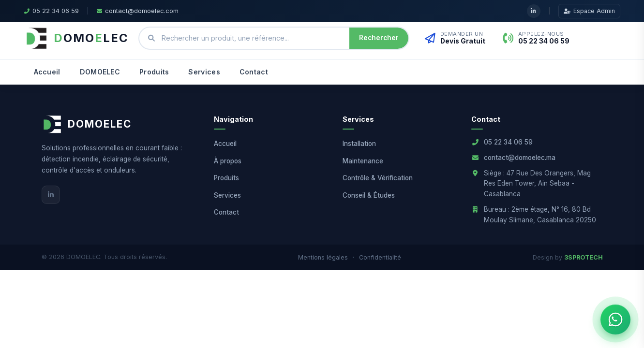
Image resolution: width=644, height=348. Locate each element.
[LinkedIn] (51, 195)
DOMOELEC (100, 72)
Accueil (47, 72)
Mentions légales (323, 257)
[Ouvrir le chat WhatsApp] (615, 319)
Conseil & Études (369, 195)
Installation (359, 144)
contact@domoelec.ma (520, 158)
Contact (254, 72)
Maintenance (363, 161)
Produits (154, 72)
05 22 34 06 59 (508, 142)
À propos (228, 161)
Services (204, 72)
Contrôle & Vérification (378, 178)
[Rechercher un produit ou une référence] (252, 38)
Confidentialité (380, 257)
